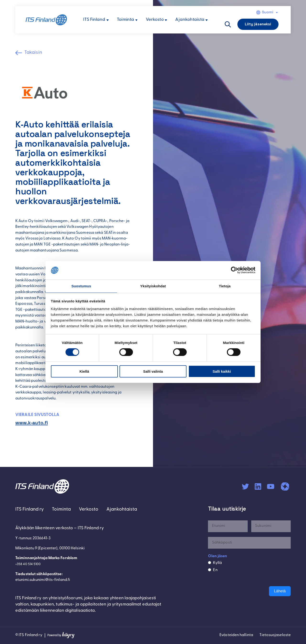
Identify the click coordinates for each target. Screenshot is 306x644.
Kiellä (84, 372)
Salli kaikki (222, 372)
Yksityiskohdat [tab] (153, 286)
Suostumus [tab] (81, 286)
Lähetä (280, 592)
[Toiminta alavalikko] (137, 20)
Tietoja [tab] (225, 286)
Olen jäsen (218, 557)
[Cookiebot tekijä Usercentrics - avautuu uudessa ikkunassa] (234, 270)
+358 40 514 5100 (30, 566)
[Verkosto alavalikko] (166, 20)
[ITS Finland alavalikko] (108, 20)
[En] (210, 570)
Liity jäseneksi (258, 24)
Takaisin (35, 53)
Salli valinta (153, 372)
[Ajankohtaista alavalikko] (207, 20)
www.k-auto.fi (34, 423)
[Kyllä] (210, 564)
